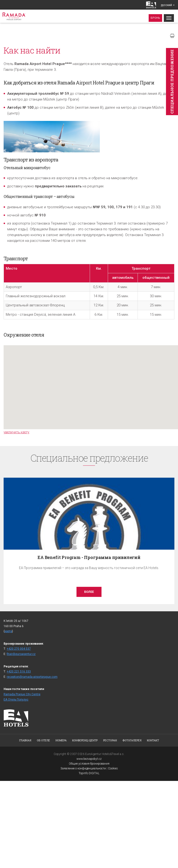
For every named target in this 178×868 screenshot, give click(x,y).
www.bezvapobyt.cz (89, 759)
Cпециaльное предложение (172, 82)
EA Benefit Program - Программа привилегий (89, 557)
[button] (91, 383)
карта (8, 631)
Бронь (155, 18)
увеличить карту (16, 432)
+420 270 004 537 (19, 649)
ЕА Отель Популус (16, 700)
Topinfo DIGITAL (89, 773)
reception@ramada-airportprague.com (32, 677)
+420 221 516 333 (19, 672)
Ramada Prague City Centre (22, 694)
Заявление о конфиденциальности (83, 768)
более (89, 592)
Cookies (113, 768)
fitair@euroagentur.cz (21, 654)
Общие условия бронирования (89, 764)
